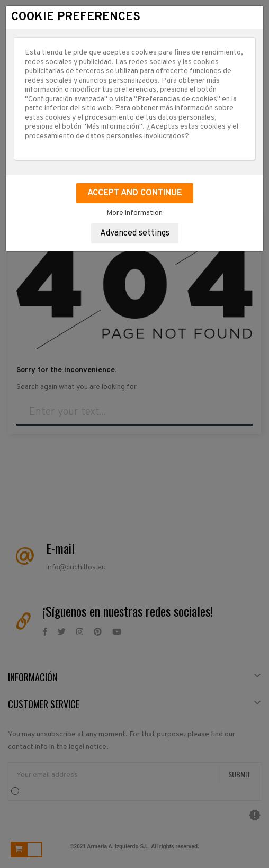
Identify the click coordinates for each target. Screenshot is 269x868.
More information (134, 213)
